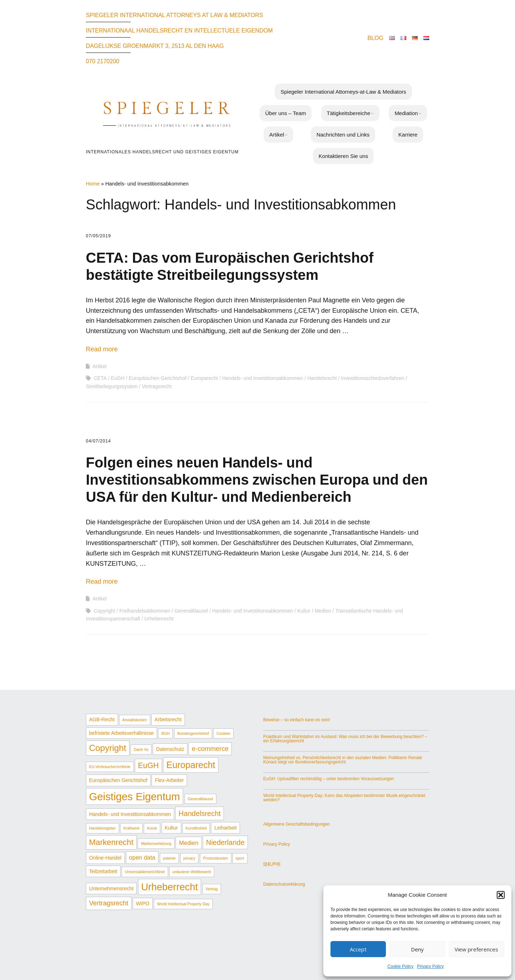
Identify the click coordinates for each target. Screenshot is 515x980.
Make (220, 947)
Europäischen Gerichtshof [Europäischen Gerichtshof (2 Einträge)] (118, 780)
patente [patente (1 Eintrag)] (170, 858)
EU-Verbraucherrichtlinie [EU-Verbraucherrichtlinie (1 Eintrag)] (110, 767)
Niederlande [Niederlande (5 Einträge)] (225, 842)
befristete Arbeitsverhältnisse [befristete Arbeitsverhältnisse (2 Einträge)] (121, 733)
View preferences (476, 949)
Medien (323, 611)
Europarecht (204, 378)
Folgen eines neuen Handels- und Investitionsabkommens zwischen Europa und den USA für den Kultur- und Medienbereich (257, 480)
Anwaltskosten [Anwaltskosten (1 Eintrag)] (135, 720)
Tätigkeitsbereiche (349, 113)
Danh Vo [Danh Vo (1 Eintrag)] (141, 749)
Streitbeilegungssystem (112, 386)
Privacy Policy (430, 966)
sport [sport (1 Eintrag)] (240, 858)
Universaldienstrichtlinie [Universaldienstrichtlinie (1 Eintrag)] (145, 872)
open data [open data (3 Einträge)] (142, 857)
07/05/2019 (98, 236)
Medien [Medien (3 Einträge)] (188, 843)
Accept (358, 949)
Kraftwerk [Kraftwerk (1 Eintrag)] (131, 828)
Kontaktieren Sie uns (343, 156)
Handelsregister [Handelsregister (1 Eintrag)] (102, 828)
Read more (102, 349)
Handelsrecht (322, 378)
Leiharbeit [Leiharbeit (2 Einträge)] (225, 828)
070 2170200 (102, 61)
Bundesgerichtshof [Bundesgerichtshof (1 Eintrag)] (193, 733)
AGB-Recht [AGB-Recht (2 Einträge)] (102, 719)
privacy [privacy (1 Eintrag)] (190, 858)
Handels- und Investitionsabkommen (263, 378)
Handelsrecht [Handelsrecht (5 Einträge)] (200, 813)
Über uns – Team (286, 113)
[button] (501, 895)
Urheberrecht (159, 619)
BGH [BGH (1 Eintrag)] (165, 733)
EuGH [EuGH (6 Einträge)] (148, 766)
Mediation (406, 113)
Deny (417, 949)
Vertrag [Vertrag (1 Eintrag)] (212, 889)
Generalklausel (191, 611)
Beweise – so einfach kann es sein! (297, 720)
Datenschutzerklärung (284, 884)
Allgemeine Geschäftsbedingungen (296, 824)
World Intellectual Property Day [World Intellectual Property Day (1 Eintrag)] (183, 904)
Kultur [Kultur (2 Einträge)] (171, 828)
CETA (100, 378)
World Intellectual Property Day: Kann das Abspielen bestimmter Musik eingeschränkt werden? (344, 798)
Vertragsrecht (157, 386)
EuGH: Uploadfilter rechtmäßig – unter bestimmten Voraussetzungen (329, 779)
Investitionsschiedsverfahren (372, 378)
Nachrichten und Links (343, 135)
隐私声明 (272, 864)
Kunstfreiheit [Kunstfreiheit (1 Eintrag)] (196, 828)
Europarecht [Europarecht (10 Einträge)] (191, 765)
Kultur (304, 611)
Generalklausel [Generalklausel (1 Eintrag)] (200, 799)
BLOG (376, 38)
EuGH (118, 378)
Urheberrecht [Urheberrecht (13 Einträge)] (170, 887)
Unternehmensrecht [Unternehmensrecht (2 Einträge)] (111, 889)
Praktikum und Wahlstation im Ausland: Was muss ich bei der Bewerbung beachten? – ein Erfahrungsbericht (345, 739)
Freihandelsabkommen (145, 611)
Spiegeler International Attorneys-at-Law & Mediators (343, 92)
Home (93, 184)
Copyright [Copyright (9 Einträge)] (108, 748)
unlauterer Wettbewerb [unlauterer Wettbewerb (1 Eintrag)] (192, 872)
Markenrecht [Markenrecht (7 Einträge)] (111, 842)
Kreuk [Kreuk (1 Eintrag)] (152, 828)
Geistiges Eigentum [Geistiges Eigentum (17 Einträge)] (134, 796)
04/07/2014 (98, 441)
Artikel (277, 135)
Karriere (408, 135)
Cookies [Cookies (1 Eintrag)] (223, 733)
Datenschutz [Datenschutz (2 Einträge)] (170, 749)
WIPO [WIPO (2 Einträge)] (143, 904)
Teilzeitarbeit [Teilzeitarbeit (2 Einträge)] (103, 871)
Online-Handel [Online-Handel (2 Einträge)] (105, 858)
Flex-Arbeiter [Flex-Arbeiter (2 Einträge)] (169, 780)
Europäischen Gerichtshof (158, 378)
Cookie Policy (400, 966)
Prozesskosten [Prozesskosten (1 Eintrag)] (216, 858)
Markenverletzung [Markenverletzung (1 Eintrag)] (156, 843)
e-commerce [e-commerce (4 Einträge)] (210, 749)
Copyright (104, 611)
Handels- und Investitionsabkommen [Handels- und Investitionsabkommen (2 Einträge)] (130, 814)
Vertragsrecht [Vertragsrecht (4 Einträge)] (109, 903)
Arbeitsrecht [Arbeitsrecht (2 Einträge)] (168, 719)
